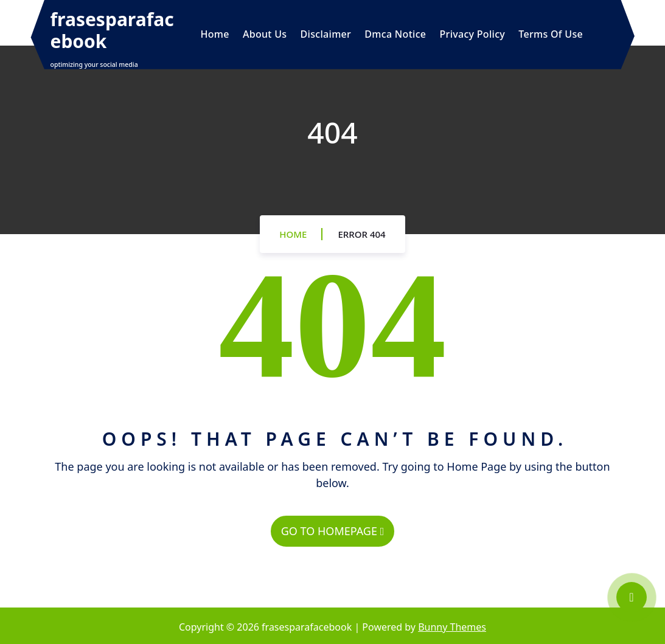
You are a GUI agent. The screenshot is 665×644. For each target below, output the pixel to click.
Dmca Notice (395, 34)
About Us (265, 34)
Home (215, 34)
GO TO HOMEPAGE (332, 531)
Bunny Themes (452, 627)
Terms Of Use (551, 34)
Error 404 (361, 234)
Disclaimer (326, 34)
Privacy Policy (473, 34)
